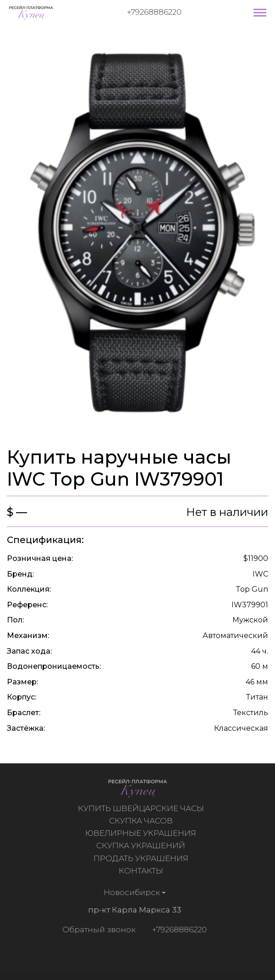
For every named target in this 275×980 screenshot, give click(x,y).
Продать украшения (142, 858)
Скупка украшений (142, 846)
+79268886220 (154, 12)
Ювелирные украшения (142, 833)
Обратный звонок (98, 930)
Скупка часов (142, 821)
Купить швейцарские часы (142, 808)
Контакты (142, 871)
